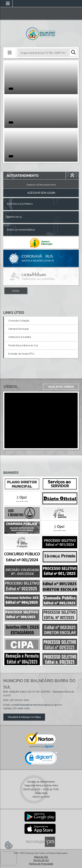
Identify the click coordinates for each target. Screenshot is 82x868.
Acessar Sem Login (41, 193)
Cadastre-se (32, 185)
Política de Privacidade (41, 864)
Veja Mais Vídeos (61, 387)
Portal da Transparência (21, 230)
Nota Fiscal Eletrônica (20, 204)
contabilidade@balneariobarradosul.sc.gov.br (36, 705)
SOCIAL (16, 291)
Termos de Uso (41, 860)
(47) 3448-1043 (21, 708)
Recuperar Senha (48, 185)
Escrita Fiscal (15, 217)
